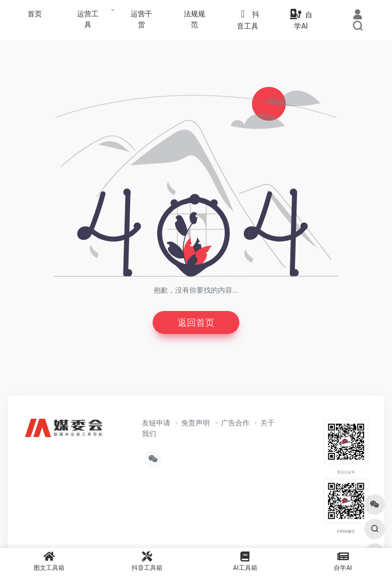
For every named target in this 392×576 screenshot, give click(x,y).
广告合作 (235, 423)
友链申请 (156, 423)
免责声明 (195, 423)
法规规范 (194, 19)
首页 (35, 14)
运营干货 (141, 19)
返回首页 (196, 322)
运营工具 (88, 19)
